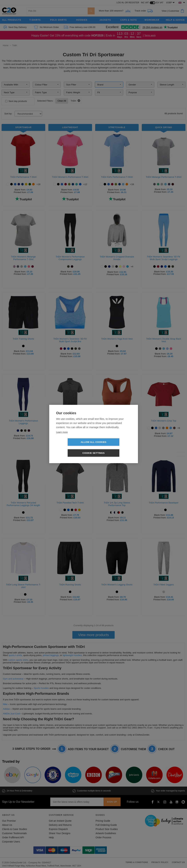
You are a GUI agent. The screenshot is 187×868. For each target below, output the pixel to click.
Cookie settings (114, 448)
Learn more (62, 438)
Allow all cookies (73, 448)
